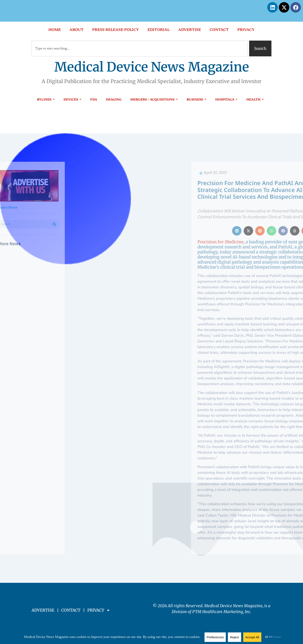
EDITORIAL (159, 30)
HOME (55, 30)
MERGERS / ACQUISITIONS (154, 100)
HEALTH (255, 100)
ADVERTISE (190, 30)
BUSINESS (197, 100)
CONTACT (219, 30)
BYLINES (46, 100)
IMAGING (114, 100)
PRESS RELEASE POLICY (116, 30)
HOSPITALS (227, 100)
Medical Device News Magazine (152, 67)
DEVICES (73, 100)
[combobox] (140, 48)
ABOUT (76, 30)
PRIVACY (246, 30)
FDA (94, 100)
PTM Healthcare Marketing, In (220, 612)
